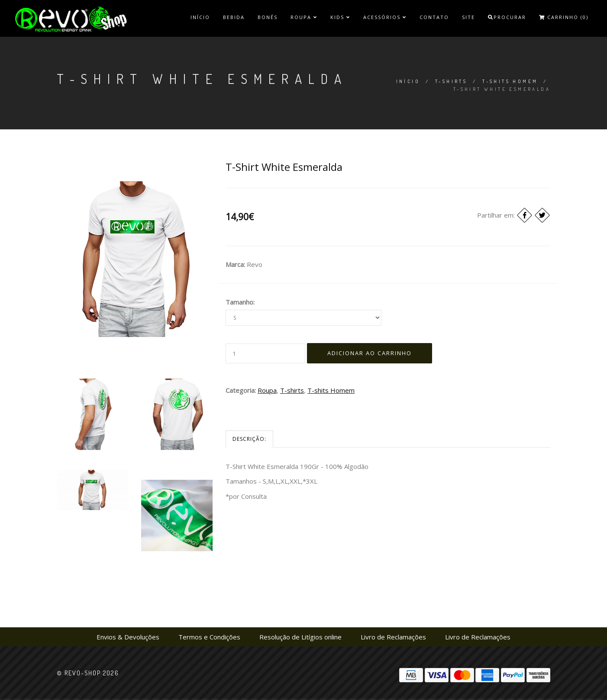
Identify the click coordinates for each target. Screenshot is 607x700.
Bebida (234, 17)
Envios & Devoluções (128, 637)
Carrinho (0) (564, 17)
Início (200, 17)
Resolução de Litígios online (300, 637)
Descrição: (249, 439)
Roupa (304, 17)
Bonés (268, 17)
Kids (340, 17)
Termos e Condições (209, 637)
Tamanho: (240, 302)
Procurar (507, 17)
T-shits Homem (510, 81)
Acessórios (385, 17)
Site (468, 17)
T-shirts (451, 81)
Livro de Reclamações (393, 637)
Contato (434, 17)
